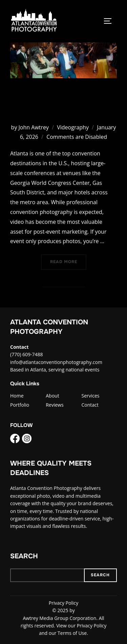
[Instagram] (27, 439)
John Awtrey (34, 127)
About (52, 396)
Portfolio (20, 405)
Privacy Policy (63, 603)
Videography (73, 127)
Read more (68, 261)
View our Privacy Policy (81, 626)
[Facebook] (15, 439)
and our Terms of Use (63, 633)
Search (24, 556)
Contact (90, 405)
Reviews (55, 405)
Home (17, 396)
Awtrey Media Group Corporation (59, 618)
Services (90, 396)
